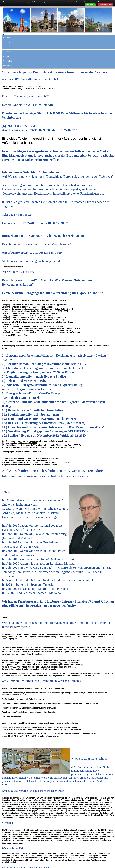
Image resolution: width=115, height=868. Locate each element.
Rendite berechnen (10, 52)
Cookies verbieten (105, 5)
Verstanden (90, 5)
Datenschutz (8, 61)
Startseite (7, 37)
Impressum (7, 66)
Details (106, 2)
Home (3, 34)
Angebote (7, 42)
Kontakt (6, 56)
